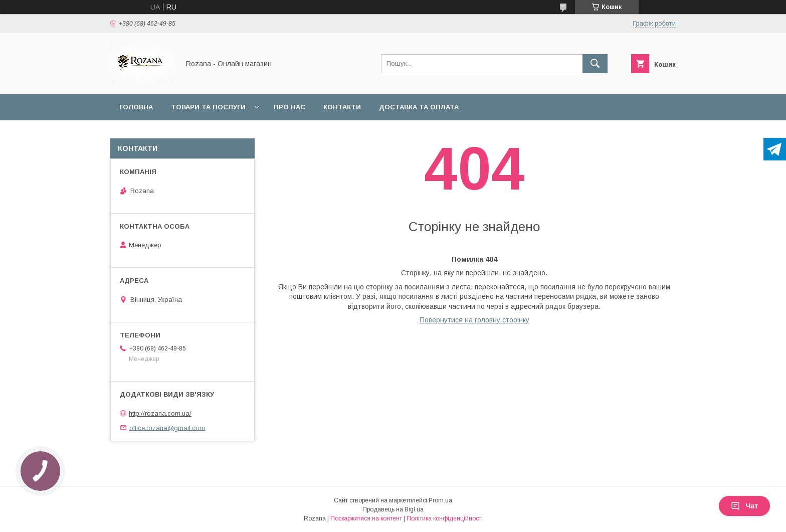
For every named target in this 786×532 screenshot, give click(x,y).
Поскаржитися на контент (366, 518)
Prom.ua (440, 500)
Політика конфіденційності (445, 518)
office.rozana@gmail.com (167, 427)
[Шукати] (595, 64)
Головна (136, 107)
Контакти (342, 107)
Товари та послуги (208, 107)
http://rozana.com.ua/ (160, 413)
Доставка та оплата (419, 107)
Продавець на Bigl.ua (393, 509)
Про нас (289, 107)
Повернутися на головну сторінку (474, 320)
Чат (744, 506)
